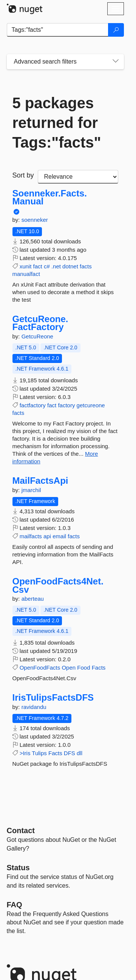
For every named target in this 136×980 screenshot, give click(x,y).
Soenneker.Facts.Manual (50, 197)
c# (47, 266)
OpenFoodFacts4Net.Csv (58, 585)
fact (38, 266)
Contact (21, 830)
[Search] (116, 30)
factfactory (33, 405)
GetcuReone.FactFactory (40, 323)
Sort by (23, 175)
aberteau (33, 599)
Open (69, 668)
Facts (99, 668)
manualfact (26, 274)
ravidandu (34, 707)
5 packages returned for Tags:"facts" (57, 123)
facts (86, 266)
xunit (26, 266)
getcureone (91, 405)
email (59, 536)
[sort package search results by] (78, 177)
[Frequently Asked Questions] (15, 905)
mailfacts (31, 536)
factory (66, 405)
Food (83, 668)
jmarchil (31, 490)
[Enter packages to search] (58, 30)
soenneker (35, 220)
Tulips (39, 753)
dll (80, 753)
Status (18, 868)
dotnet (70, 266)
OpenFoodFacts (40, 668)
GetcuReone (37, 336)
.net (56, 266)
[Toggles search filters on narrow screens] (116, 62)
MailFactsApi (40, 481)
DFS (70, 753)
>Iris (25, 753)
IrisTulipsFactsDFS (53, 698)
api (47, 536)
